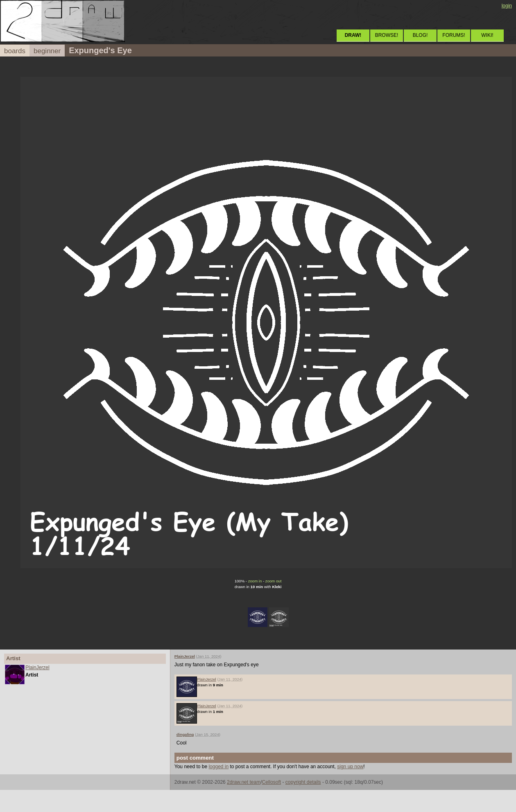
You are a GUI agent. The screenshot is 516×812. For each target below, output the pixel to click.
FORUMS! (454, 35)
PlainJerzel (37, 668)
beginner (47, 51)
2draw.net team (244, 782)
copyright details (303, 782)
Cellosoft (271, 782)
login (507, 6)
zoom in (255, 581)
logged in (218, 767)
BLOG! (420, 35)
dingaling (185, 734)
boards (15, 51)
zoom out (273, 581)
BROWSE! (387, 35)
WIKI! (487, 35)
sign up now (350, 767)
